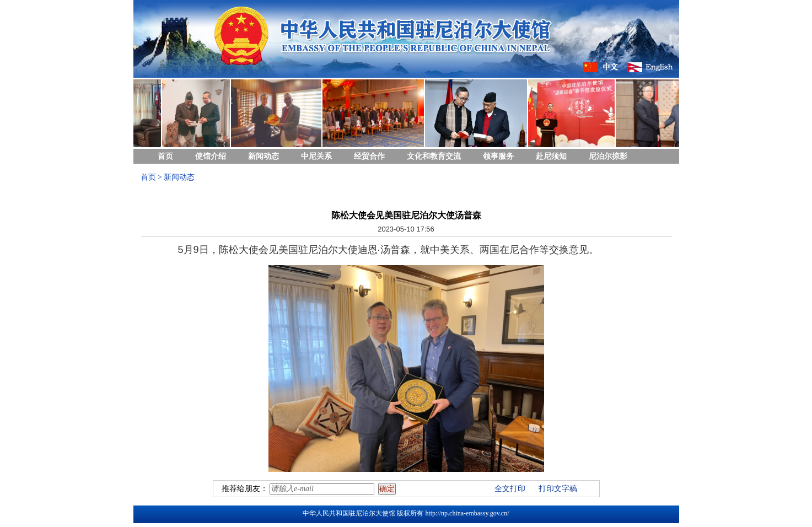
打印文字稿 (558, 489)
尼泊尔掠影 (608, 156)
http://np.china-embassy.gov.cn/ (467, 513)
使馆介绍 (211, 156)
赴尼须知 (551, 156)
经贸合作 (369, 156)
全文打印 (510, 489)
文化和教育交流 (434, 156)
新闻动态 (264, 156)
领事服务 (498, 156)
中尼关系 (316, 156)
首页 (165, 156)
